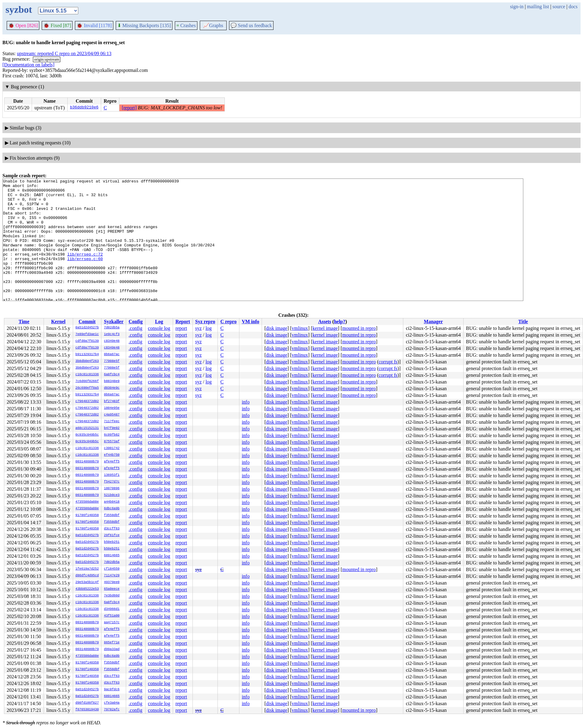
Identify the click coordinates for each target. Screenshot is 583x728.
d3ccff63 (112, 529)
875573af (112, 442)
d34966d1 (112, 609)
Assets (325, 322)
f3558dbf (112, 515)
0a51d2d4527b (87, 328)
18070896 (112, 489)
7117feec (112, 422)
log (209, 328)
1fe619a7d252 (87, 569)
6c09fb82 (112, 435)
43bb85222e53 (87, 589)
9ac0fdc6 (112, 690)
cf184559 (112, 569)
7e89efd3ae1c (87, 334)
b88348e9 (112, 381)
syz (198, 328)
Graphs (213, 25)
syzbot (19, 9)
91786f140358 (87, 515)
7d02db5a (112, 328)
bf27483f (112, 401)
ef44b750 (112, 455)
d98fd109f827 (87, 703)
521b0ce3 (112, 495)
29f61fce (112, 535)
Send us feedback (251, 25)
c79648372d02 (87, 401)
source (559, 7)
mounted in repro (359, 328)
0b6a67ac (112, 355)
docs (573, 7)
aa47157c (112, 623)
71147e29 (112, 576)
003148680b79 (87, 462)
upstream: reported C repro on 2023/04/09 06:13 (64, 53)
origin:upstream (47, 59)
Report (183, 322)
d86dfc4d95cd (87, 576)
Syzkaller (114, 322)
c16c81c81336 (87, 375)
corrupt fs (388, 362)
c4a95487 (112, 415)
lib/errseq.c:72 (85, 270)
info (246, 402)
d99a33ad (112, 649)
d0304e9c (112, 388)
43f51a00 (112, 616)
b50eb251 (112, 542)
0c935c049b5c (87, 435)
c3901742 (112, 448)
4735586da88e (87, 502)
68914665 (112, 556)
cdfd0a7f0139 (87, 341)
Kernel (58, 322)
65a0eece (112, 589)
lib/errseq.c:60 (85, 275)
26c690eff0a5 (87, 388)
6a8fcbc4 (112, 375)
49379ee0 (112, 582)
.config (135, 328)
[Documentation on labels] (28, 65)
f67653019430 (87, 710)
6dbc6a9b (112, 509)
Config (136, 322)
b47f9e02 (112, 428)
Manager (433, 322)
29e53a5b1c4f (87, 582)
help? (339, 322)
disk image (277, 328)
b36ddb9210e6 (84, 108)
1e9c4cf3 (112, 334)
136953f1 (112, 475)
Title (523, 322)
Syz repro (205, 322)
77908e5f (112, 361)
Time (24, 322)
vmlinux (300, 328)
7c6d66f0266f (87, 381)
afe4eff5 (112, 462)
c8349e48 (112, 341)
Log (159, 322)
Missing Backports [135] (144, 25)
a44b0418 (112, 502)
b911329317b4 (87, 355)
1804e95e (112, 408)
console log (159, 328)
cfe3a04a (112, 703)
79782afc (112, 710)
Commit (87, 322)
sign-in (517, 7)
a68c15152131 (87, 428)
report (181, 328)
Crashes (186, 25)
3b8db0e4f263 (87, 361)
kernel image (325, 328)
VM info (251, 322)
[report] (129, 108)
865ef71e (112, 643)
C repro (228, 322)
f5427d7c (112, 482)
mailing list (538, 7)
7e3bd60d (112, 596)
